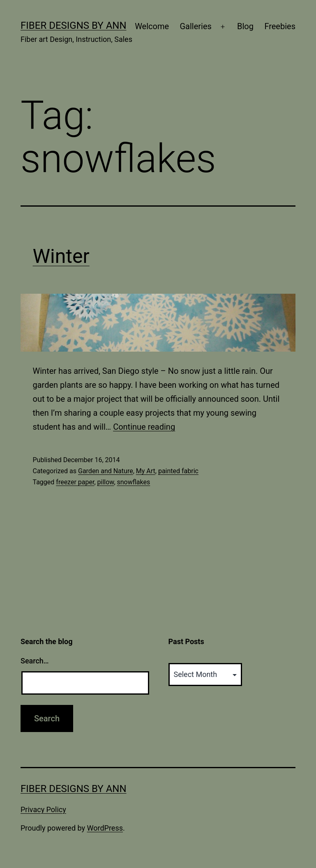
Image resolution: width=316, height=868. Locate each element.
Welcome (152, 26)
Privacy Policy (43, 809)
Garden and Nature (106, 471)
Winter (61, 256)
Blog (245, 26)
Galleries (195, 26)
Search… (35, 661)
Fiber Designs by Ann (74, 25)
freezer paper (75, 482)
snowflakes (134, 482)
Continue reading (144, 427)
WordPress (105, 828)
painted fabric (178, 471)
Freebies (280, 26)
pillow (106, 482)
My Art (146, 471)
